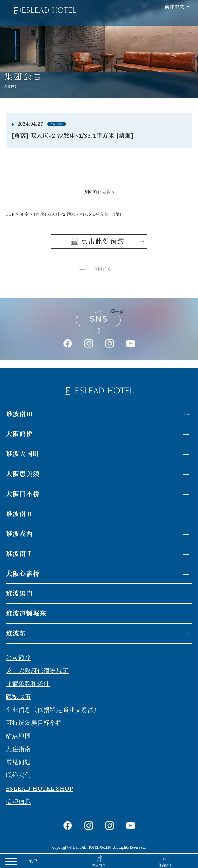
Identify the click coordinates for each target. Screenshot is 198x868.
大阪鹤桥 (19, 434)
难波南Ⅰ (19, 554)
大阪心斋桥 (23, 574)
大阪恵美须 (23, 474)
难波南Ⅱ (19, 514)
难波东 (16, 633)
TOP (10, 214)
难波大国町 (23, 454)
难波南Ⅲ (19, 414)
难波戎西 (19, 534)
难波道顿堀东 (26, 613)
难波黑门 (19, 593)
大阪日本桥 (23, 494)
